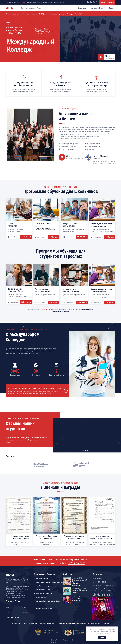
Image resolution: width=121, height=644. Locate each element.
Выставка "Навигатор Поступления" (79, 600)
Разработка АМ (68, 640)
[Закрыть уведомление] (117, 628)
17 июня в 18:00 (77, 578)
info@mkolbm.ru (31, 2)
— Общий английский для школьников (46, 586)
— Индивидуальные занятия (43, 594)
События (67, 574)
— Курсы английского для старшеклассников (48, 582)
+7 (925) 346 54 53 (14, 2)
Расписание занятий (12, 618)
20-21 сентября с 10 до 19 (80, 597)
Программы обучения (30, 623)
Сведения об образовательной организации (73, 623)
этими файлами (104, 633)
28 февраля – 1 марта (79, 588)
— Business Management (42, 578)
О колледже (16, 623)
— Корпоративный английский (44, 609)
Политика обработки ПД (48, 623)
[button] (37, 391)
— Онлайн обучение (40, 597)
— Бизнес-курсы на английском (44, 605)
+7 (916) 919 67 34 (46, 309)
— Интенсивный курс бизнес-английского (47, 601)
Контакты (107, 623)
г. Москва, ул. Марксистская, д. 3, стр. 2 (54, 2)
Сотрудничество (95, 623)
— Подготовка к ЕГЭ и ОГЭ (42, 590)
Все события (76, 609)
